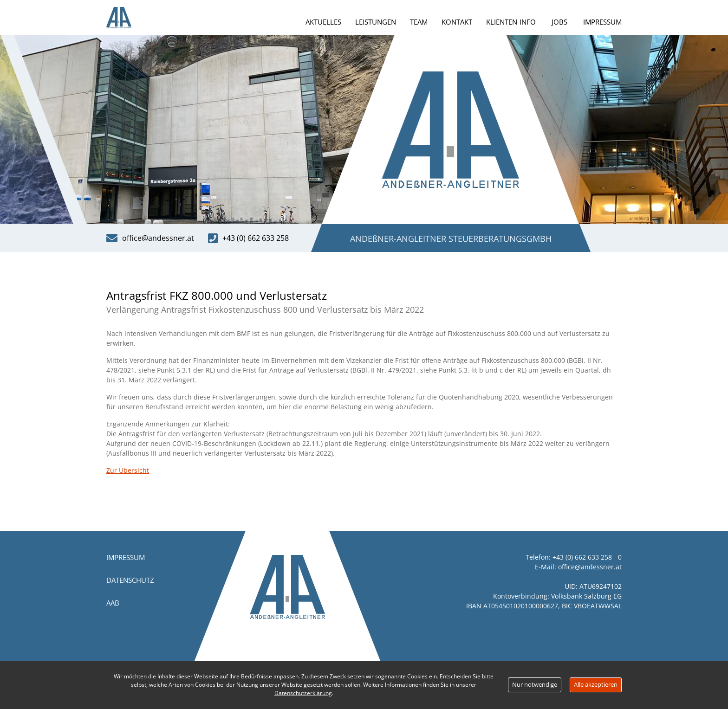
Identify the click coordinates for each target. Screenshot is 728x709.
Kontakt (457, 22)
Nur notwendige (535, 684)
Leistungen (376, 22)
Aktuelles (323, 22)
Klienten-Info (511, 22)
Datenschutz (130, 580)
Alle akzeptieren (596, 684)
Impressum (602, 22)
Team (419, 22)
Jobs (559, 22)
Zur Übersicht (128, 470)
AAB (113, 603)
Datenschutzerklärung (303, 693)
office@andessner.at (590, 567)
